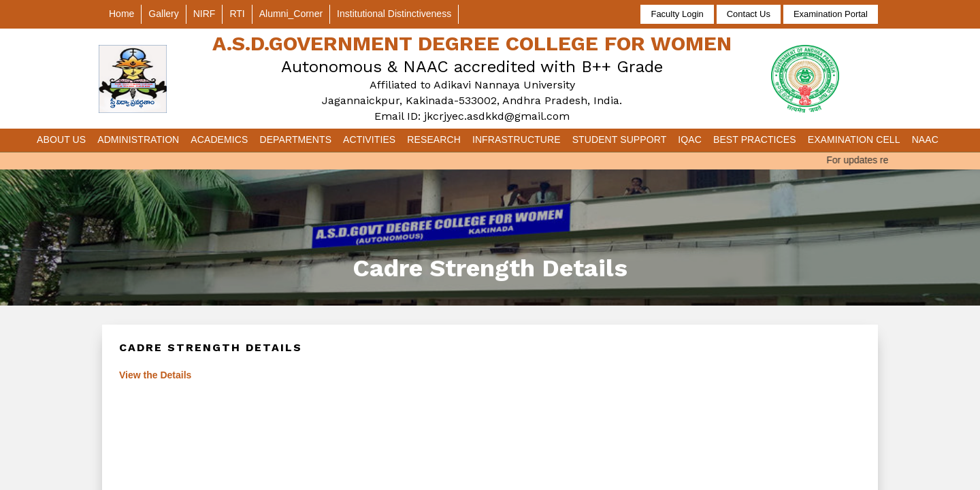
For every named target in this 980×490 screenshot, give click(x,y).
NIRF (205, 14)
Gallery (163, 14)
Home (121, 14)
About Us (61, 140)
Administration (138, 140)
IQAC (690, 140)
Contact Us (749, 14)
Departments (295, 140)
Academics (219, 140)
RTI (237, 14)
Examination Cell (854, 140)
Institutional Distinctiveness (394, 14)
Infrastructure (517, 140)
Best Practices (755, 140)
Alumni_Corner (291, 14)
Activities (369, 140)
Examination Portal (831, 14)
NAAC (925, 140)
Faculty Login (677, 14)
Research (434, 140)
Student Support (620, 140)
